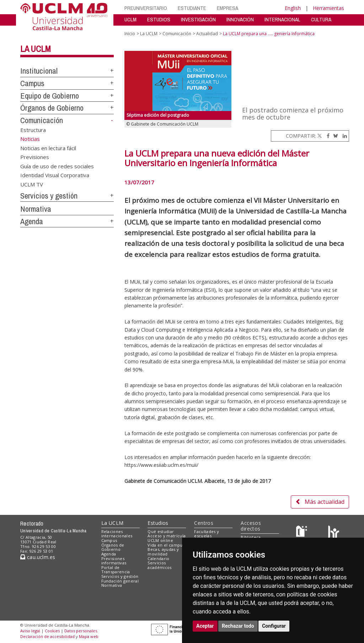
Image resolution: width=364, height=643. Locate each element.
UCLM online (160, 540)
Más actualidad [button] (320, 502)
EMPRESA (227, 8)
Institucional (39, 71)
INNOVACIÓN (240, 19)
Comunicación (42, 120)
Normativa (36, 209)
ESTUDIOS (159, 19)
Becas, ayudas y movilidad (163, 552)
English (293, 8)
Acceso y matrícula (167, 536)
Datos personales (81, 631)
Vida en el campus (166, 545)
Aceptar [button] (205, 626)
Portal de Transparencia (116, 570)
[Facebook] (326, 136)
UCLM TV (32, 184)
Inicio (130, 34)
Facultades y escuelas (207, 534)
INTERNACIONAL (282, 19)
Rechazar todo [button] (238, 626)
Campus (32, 83)
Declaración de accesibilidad (47, 636)
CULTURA (321, 19)
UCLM (130, 19)
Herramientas (328, 8)
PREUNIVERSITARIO (146, 8)
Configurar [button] (274, 626)
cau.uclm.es (38, 557)
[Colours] (334, 533)
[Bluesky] (334, 136)
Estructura (33, 130)
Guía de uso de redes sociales (57, 166)
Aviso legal (30, 631)
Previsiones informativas (114, 561)
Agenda (32, 221)
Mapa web (89, 636)
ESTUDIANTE (192, 8)
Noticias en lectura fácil (48, 148)
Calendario (158, 558)
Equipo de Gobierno (50, 96)
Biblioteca (251, 537)
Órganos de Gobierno (52, 108)
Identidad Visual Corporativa (55, 175)
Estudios (158, 523)
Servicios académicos (159, 565)
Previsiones (35, 157)
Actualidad (207, 34)
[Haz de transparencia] (303, 533)
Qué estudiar (161, 531)
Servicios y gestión (49, 196)
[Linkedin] (343, 136)
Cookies (52, 631)
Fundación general (120, 581)
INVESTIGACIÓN (198, 19)
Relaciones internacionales (117, 534)
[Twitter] (320, 136)
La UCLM (36, 49)
